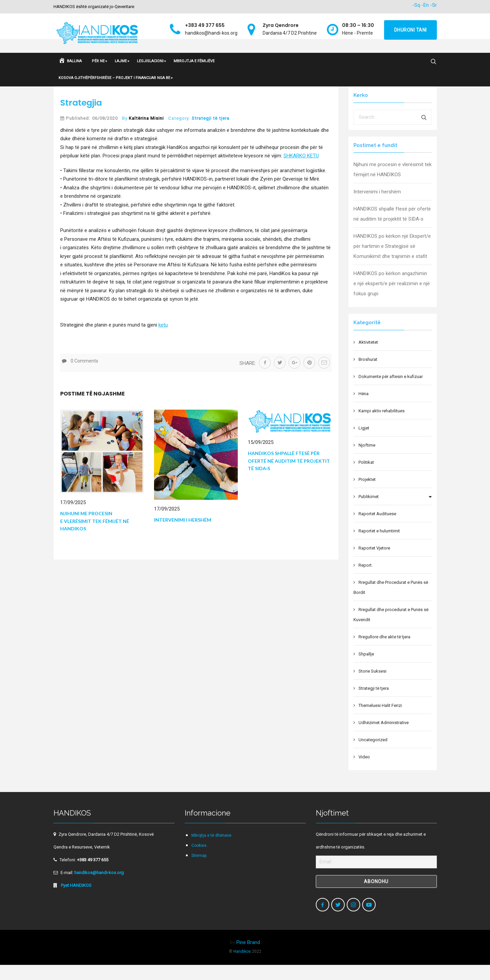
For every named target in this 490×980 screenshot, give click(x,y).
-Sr (434, 5)
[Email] (376, 877)
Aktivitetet (368, 357)
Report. (366, 580)
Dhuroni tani (410, 30)
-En (425, 5)
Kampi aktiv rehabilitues (382, 426)
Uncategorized (373, 755)
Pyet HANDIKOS (76, 900)
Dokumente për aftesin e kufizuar (391, 392)
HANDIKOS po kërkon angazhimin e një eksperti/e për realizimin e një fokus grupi (392, 299)
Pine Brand (248, 957)
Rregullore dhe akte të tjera (384, 652)
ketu (163, 340)
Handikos (242, 967)
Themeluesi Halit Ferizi (380, 721)
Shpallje (366, 669)
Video (364, 772)
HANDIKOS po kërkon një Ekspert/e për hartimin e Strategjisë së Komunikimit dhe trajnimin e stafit (392, 261)
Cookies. (199, 861)
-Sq (416, 5)
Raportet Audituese (377, 529)
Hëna (364, 409)
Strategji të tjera (211, 133)
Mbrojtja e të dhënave (211, 851)
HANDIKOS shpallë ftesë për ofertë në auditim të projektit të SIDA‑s (289, 476)
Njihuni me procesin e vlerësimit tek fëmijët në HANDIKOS (95, 536)
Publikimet (369, 512)
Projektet (367, 495)
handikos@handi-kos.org (99, 888)
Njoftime (367, 460)
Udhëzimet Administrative (384, 738)
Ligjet (364, 443)
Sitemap (199, 871)
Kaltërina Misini (146, 133)
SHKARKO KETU (301, 171)
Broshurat (368, 374)
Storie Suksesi (372, 686)
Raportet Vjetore (374, 563)
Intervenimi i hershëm (183, 535)
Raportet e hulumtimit (379, 546)
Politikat (366, 477)
